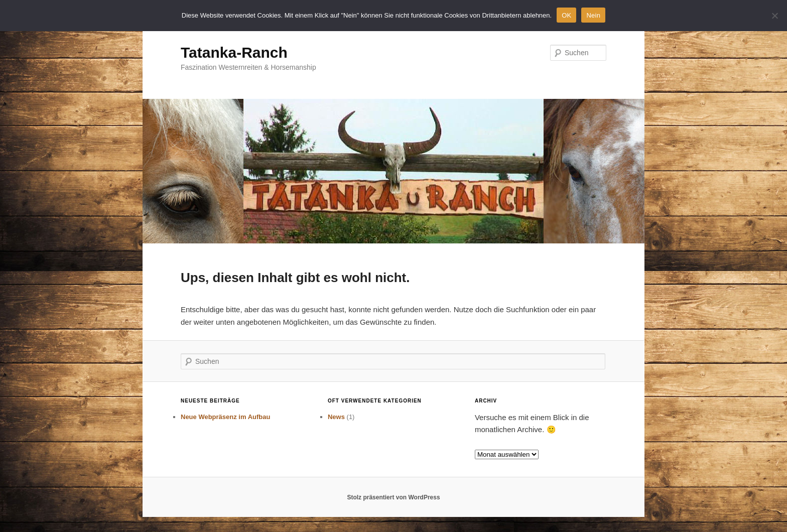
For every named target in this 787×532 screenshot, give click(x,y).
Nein (593, 15)
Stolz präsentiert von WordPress (393, 497)
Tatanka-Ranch (234, 52)
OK (566, 15)
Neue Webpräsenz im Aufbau (225, 417)
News (336, 417)
